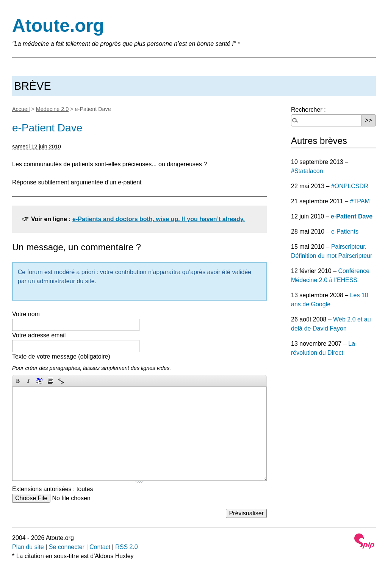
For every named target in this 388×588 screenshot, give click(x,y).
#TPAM (360, 201)
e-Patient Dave (352, 216)
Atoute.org (58, 26)
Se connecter (67, 547)
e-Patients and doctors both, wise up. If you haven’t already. (159, 219)
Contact (100, 547)
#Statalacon (307, 171)
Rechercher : (308, 110)
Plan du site (28, 547)
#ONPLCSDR (350, 186)
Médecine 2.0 (52, 109)
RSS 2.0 (127, 547)
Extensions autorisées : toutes (52, 489)
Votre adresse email (39, 335)
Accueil (21, 109)
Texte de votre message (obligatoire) (61, 356)
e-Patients (345, 232)
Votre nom (26, 314)
